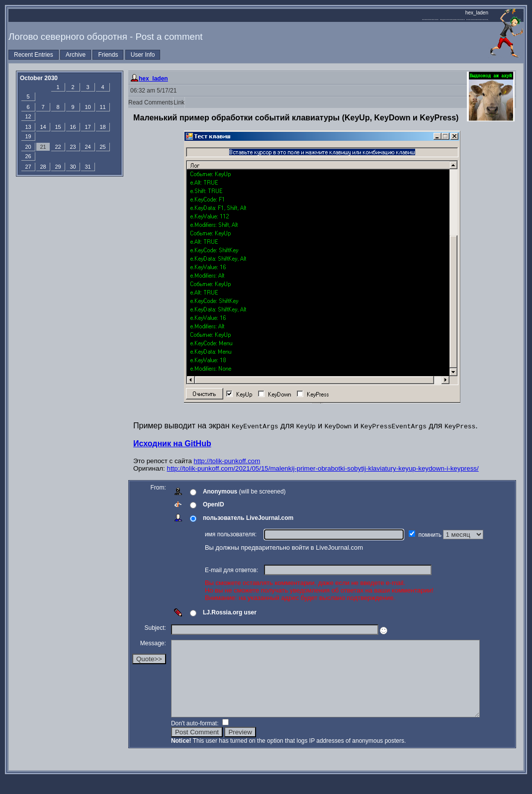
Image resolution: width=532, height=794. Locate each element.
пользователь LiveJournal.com (248, 518)
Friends (108, 55)
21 (43, 147)
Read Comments (151, 102)
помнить (431, 535)
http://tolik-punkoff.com (227, 461)
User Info (143, 55)
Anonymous (220, 492)
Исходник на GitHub (172, 444)
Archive (76, 55)
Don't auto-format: (196, 738)
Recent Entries (34, 55)
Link (179, 102)
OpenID (214, 504)
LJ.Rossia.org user (230, 612)
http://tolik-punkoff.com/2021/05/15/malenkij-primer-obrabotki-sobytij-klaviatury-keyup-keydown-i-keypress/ (323, 468)
